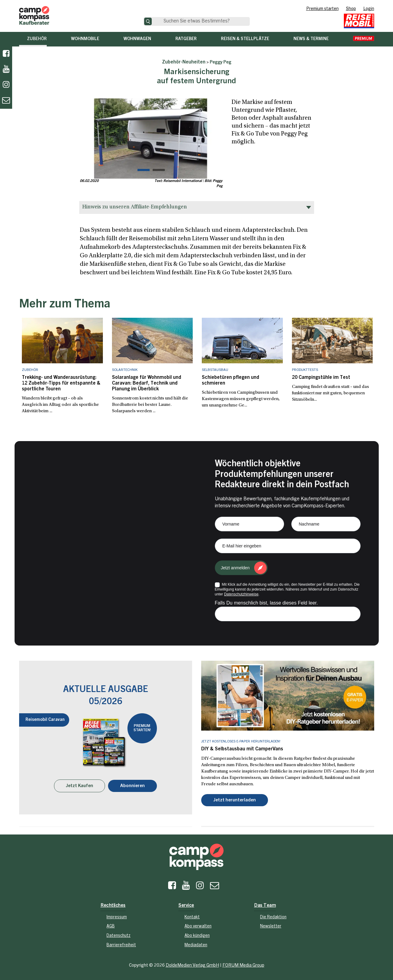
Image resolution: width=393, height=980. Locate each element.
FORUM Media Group (243, 966)
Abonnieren (132, 786)
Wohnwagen (137, 39)
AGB (111, 927)
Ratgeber (186, 39)
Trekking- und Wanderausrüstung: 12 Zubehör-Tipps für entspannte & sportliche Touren (61, 383)
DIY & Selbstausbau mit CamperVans (242, 749)
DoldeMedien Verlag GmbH (192, 966)
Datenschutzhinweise (241, 594)
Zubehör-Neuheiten (184, 62)
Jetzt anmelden (235, 568)
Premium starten (322, 9)
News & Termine (311, 39)
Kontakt (192, 917)
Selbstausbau (215, 370)
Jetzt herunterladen (235, 800)
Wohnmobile (85, 39)
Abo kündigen (197, 936)
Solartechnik (125, 370)
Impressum (117, 917)
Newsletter (271, 927)
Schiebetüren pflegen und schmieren (230, 380)
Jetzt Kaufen (80, 786)
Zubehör (37, 39)
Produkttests (305, 370)
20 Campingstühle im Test (321, 378)
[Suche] (148, 21)
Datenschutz (119, 936)
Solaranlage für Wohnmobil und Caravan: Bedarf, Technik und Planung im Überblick (147, 383)
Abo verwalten (198, 927)
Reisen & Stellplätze (245, 39)
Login (369, 9)
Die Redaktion (273, 917)
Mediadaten (196, 945)
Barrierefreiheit (121, 945)
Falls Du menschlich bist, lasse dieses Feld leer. (266, 603)
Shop (351, 9)
